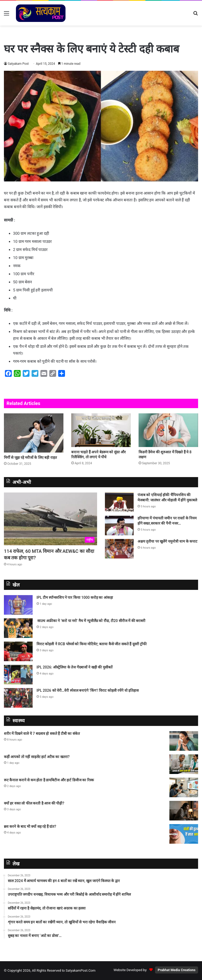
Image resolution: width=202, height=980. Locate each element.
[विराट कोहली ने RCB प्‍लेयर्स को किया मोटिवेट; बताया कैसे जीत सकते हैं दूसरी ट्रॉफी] (18, 651)
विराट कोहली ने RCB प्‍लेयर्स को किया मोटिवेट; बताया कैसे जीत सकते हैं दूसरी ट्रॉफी (92, 644)
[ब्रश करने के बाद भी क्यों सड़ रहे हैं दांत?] (184, 834)
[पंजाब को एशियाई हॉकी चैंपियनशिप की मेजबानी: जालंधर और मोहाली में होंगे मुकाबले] (119, 502)
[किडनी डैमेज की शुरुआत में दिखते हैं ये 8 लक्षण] (168, 430)
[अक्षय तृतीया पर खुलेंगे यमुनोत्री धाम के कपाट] (119, 549)
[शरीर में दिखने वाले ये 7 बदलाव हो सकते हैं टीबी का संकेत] (184, 741)
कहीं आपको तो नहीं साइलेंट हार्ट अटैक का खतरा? (37, 757)
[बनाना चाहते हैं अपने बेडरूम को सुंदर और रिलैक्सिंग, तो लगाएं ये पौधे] (101, 430)
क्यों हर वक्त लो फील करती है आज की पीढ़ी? (34, 803)
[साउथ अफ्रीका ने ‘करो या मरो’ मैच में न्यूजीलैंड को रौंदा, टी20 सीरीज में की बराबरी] (18, 628)
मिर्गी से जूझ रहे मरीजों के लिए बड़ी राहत (30, 457)
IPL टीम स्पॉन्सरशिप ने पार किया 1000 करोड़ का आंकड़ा (75, 597)
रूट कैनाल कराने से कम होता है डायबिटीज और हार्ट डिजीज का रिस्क (49, 780)
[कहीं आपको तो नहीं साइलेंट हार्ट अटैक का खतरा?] (184, 764)
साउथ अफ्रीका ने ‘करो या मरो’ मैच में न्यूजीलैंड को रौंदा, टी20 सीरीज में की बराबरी (91, 621)
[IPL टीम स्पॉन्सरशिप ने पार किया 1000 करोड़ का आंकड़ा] (18, 605)
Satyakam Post (18, 64)
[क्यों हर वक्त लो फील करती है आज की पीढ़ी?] (184, 811)
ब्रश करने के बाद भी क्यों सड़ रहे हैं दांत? (30, 826)
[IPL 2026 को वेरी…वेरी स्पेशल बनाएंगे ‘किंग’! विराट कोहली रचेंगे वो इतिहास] (18, 698)
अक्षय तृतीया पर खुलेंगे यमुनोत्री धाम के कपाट (167, 541)
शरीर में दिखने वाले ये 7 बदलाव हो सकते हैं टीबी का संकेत (42, 733)
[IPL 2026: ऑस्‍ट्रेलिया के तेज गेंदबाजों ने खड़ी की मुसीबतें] (18, 675)
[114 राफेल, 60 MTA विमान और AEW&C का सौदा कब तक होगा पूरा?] (50, 519)
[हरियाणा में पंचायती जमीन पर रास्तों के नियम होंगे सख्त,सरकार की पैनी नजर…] (119, 526)
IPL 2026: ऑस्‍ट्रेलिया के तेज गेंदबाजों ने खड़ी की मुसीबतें (75, 667)
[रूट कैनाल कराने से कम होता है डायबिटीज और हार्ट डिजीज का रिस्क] (184, 787)
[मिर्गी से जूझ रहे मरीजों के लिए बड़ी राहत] (34, 433)
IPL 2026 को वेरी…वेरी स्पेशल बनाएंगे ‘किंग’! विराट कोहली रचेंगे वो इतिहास (88, 690)
